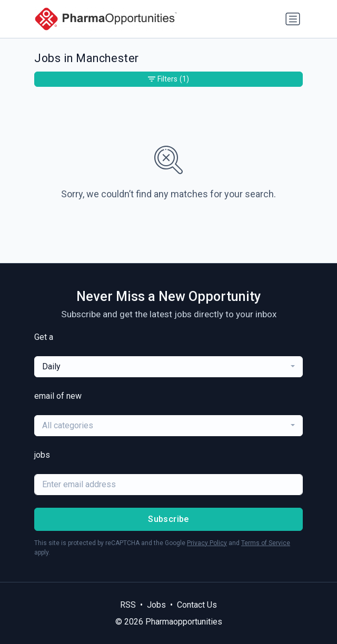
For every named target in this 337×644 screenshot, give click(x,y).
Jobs (156, 605)
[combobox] (168, 367)
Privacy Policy (207, 543)
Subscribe (168, 519)
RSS (128, 605)
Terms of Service (266, 543)
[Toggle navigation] (293, 19)
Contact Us (197, 605)
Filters (168, 79)
